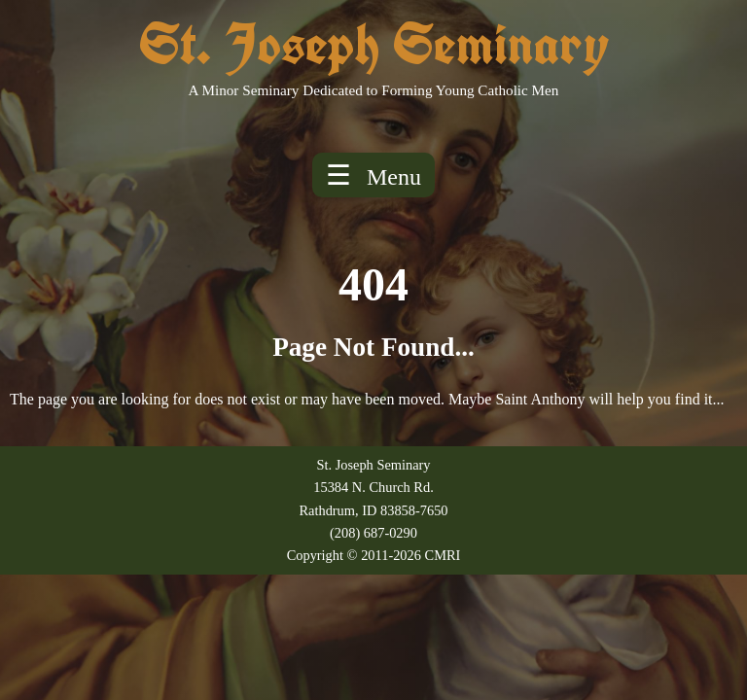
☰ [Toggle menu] (373, 175)
